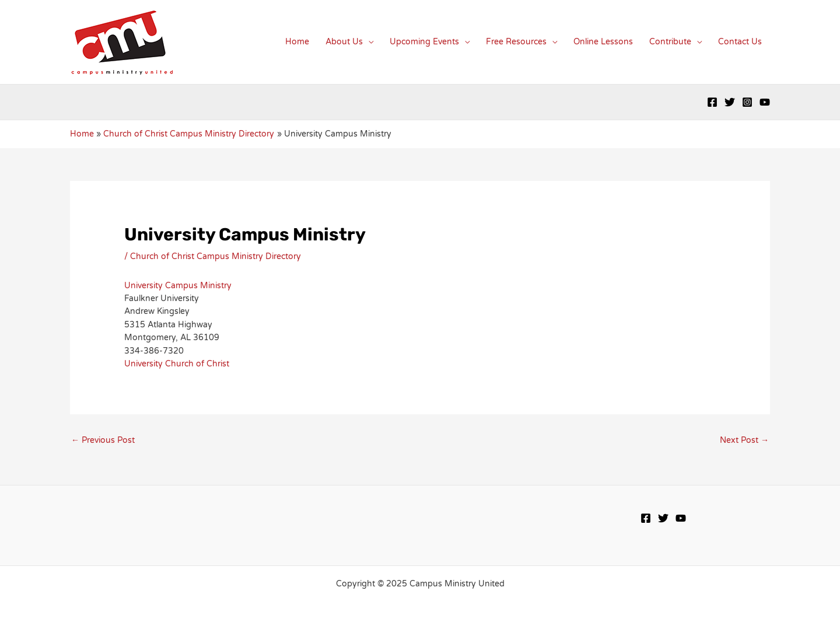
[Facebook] (712, 102)
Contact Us (740, 42)
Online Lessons (603, 42)
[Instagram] (747, 102)
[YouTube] (765, 102)
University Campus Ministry (178, 286)
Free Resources (516, 42)
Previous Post (103, 440)
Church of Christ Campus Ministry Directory (216, 256)
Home (297, 42)
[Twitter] (730, 102)
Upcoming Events (424, 42)
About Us (344, 42)
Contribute (670, 42)
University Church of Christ (177, 364)
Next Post (744, 440)
